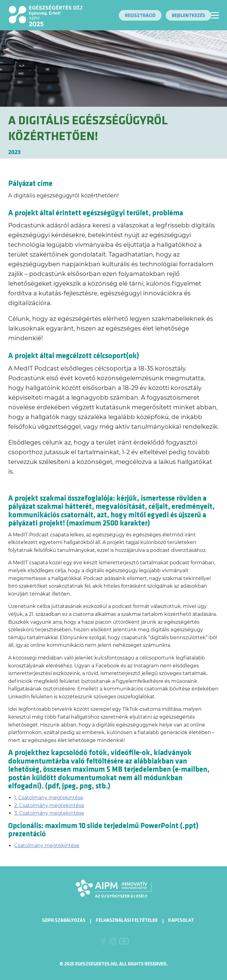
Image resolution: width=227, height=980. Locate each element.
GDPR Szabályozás (64, 920)
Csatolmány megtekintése (47, 846)
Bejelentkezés (189, 16)
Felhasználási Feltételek (127, 920)
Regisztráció (140, 16)
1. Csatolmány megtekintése (49, 798)
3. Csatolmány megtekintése (49, 813)
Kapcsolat (181, 920)
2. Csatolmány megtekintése (49, 805)
